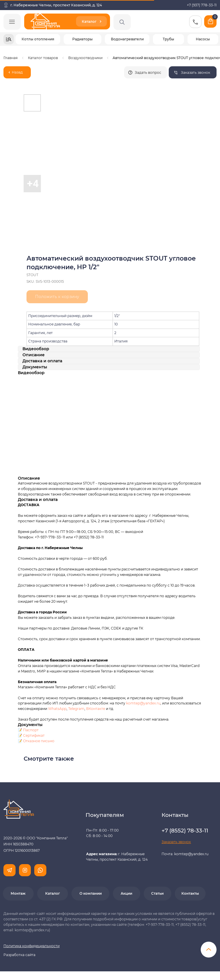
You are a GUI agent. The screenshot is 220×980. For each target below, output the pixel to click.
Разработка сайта (19, 955)
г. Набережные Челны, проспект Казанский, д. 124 (56, 5)
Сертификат (34, 735)
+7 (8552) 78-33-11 (89, 537)
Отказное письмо (39, 741)
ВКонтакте (96, 709)
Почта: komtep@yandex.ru (185, 854)
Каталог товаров (43, 58)
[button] (193, 72)
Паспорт (31, 730)
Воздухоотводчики (85, 58)
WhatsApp (57, 709)
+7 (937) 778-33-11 (202, 5)
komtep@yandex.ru (143, 703)
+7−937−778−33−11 (50, 537)
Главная (11, 58)
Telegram (76, 709)
